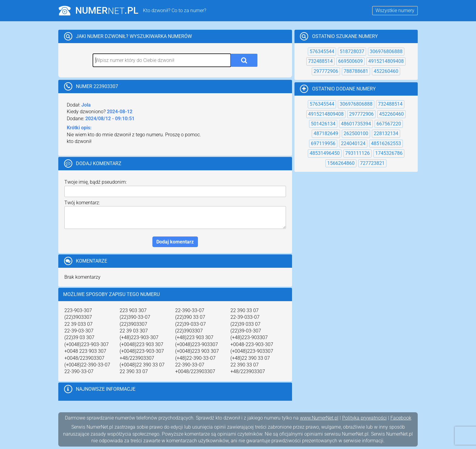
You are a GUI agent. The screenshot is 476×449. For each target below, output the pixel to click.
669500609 (350, 61)
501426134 (323, 124)
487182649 (326, 133)
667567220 (389, 124)
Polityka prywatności (364, 418)
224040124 (353, 143)
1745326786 (389, 153)
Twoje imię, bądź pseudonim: (95, 182)
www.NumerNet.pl (319, 418)
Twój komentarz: (82, 203)
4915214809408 (386, 61)
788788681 (356, 71)
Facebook (401, 418)
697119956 (323, 143)
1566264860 (341, 163)
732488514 (320, 61)
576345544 (322, 51)
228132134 (386, 133)
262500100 (356, 133)
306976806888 (386, 51)
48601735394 (356, 124)
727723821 (372, 163)
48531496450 (325, 153)
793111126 (357, 153)
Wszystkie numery (395, 10)
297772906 (326, 71)
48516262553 (386, 143)
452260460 (386, 71)
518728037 (352, 51)
